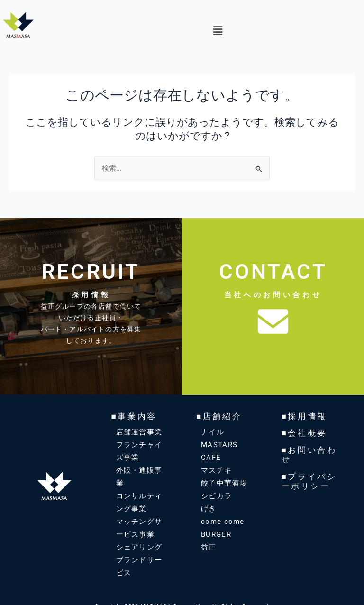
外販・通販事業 (141, 470)
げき (208, 508)
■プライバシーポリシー (308, 478)
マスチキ (215, 470)
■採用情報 (303, 416)
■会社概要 (303, 432)
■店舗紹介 (218, 416)
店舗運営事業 (138, 431)
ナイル (212, 431)
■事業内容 (133, 416)
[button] (218, 31)
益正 (208, 547)
